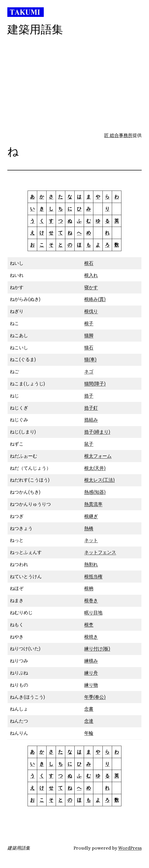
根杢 (89, 625)
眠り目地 (93, 612)
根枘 (89, 588)
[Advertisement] (75, 92)
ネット (91, 540)
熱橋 (89, 528)
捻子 (89, 396)
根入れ (91, 275)
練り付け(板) (97, 649)
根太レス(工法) (99, 480)
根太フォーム (98, 456)
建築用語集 (19, 848)
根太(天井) (95, 468)
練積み (91, 661)
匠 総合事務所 (118, 135)
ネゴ (89, 371)
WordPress (130, 848)
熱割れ (91, 564)
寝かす (91, 287)
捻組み (91, 420)
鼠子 (89, 444)
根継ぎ (91, 516)
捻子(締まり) (97, 432)
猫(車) (90, 359)
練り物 (91, 685)
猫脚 (89, 335)
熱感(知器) (95, 492)
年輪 (89, 733)
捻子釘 (91, 408)
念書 (89, 709)
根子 (89, 323)
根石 (89, 263)
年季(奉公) (95, 697)
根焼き (91, 637)
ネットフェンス (100, 552)
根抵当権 (93, 576)
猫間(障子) (95, 384)
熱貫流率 (93, 504)
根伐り (91, 311)
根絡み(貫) (95, 299)
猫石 (89, 348)
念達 (89, 721)
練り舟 (91, 673)
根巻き (91, 600)
